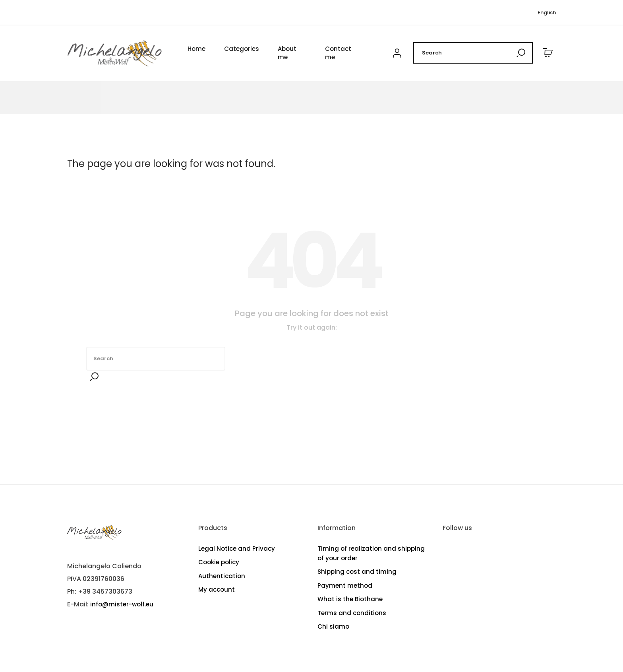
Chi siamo (333, 626)
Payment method (345, 586)
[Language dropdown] (547, 13)
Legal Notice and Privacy (237, 549)
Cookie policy (219, 562)
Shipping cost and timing (357, 572)
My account (217, 589)
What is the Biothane (350, 599)
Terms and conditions (352, 613)
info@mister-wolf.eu (122, 604)
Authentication (222, 576)
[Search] (473, 53)
